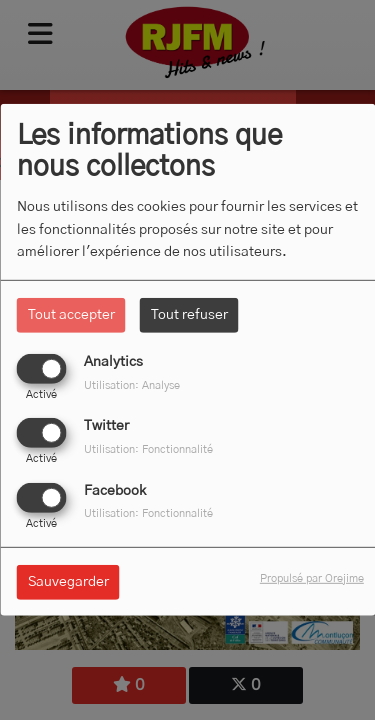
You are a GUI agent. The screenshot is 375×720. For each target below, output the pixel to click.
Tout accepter (71, 315)
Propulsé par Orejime (312, 577)
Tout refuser (189, 315)
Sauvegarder (68, 581)
